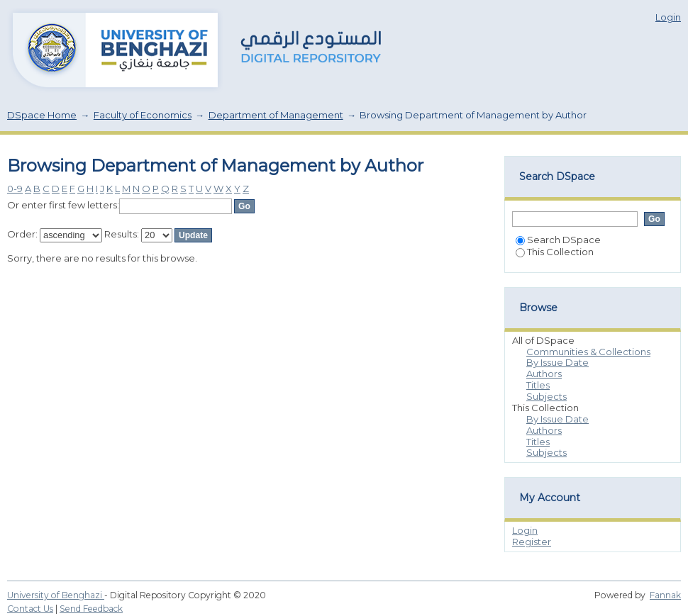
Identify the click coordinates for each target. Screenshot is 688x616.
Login (668, 17)
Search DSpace (558, 240)
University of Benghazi (56, 595)
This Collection (555, 252)
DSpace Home (42, 115)
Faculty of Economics (143, 115)
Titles (538, 385)
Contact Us (30, 609)
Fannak (665, 595)
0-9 (15, 189)
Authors (544, 374)
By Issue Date (557, 362)
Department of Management (276, 115)
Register (532, 542)
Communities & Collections (588, 352)
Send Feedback (91, 609)
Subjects (546, 396)
